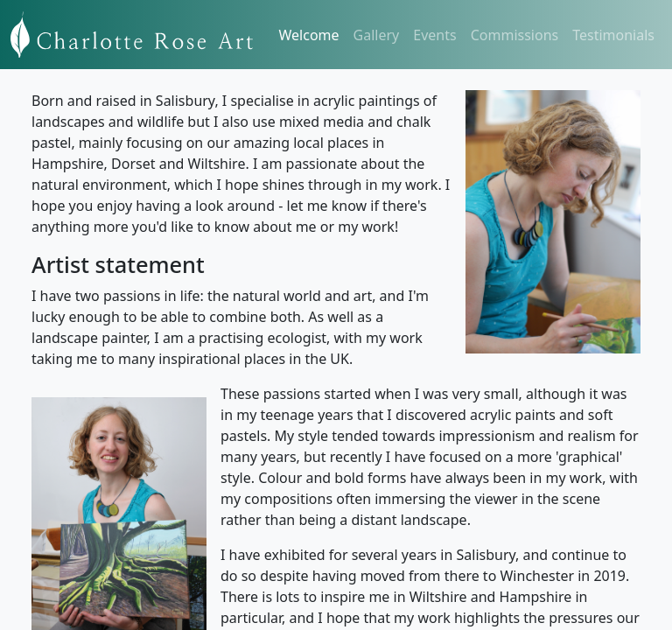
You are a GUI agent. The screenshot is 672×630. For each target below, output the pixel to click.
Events (434, 35)
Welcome (309, 35)
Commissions (515, 35)
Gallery (377, 35)
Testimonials (613, 35)
